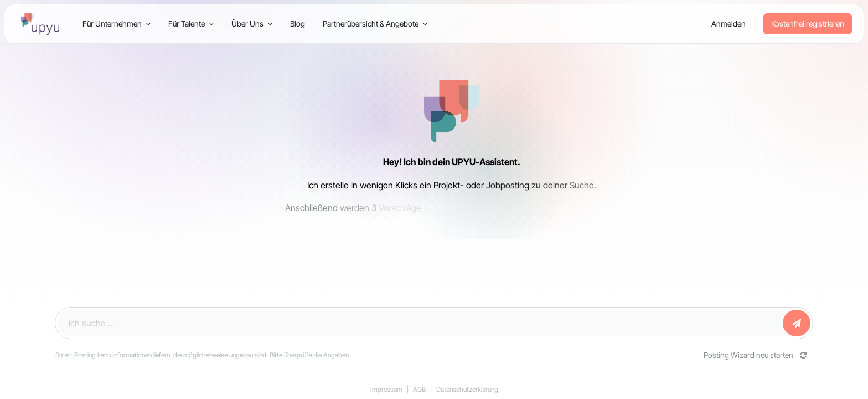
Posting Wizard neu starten (755, 355)
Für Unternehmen (117, 24)
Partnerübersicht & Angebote (375, 24)
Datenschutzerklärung (467, 389)
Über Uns (252, 24)
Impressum (386, 389)
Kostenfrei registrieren (808, 24)
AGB (419, 389)
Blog (298, 24)
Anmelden (728, 24)
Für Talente (191, 24)
